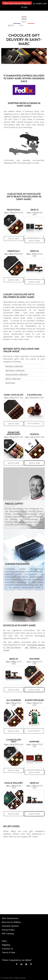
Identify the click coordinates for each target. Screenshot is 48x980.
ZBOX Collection (13, 379)
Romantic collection (15, 370)
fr (13, 25)
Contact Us (7, 949)
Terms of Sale (9, 952)
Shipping (6, 945)
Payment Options (10, 926)
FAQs (4, 941)
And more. (10, 383)
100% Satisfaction (10, 918)
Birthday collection (14, 366)
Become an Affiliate (11, 922)
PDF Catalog (8, 934)
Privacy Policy (8, 930)
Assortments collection (17, 374)
